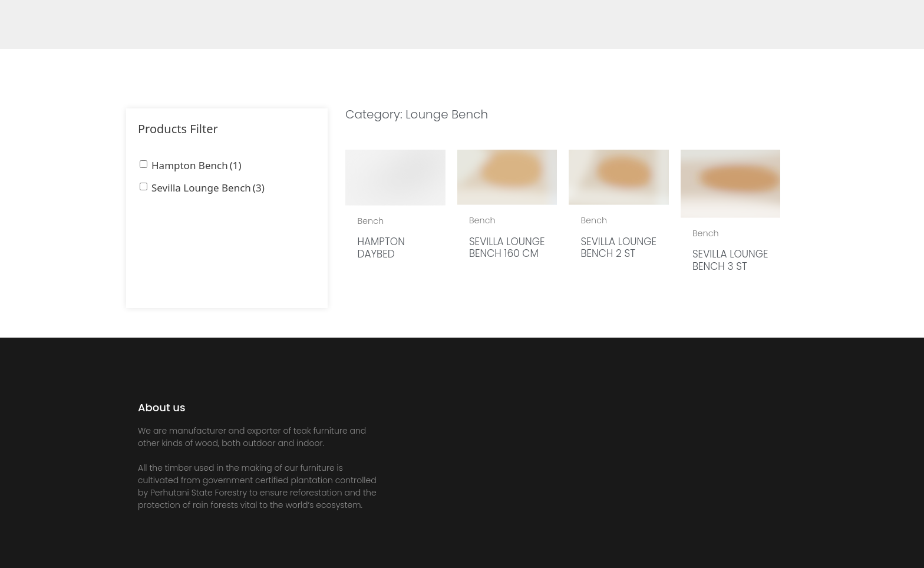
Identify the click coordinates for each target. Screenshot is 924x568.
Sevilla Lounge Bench (208, 188)
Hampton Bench (197, 165)
